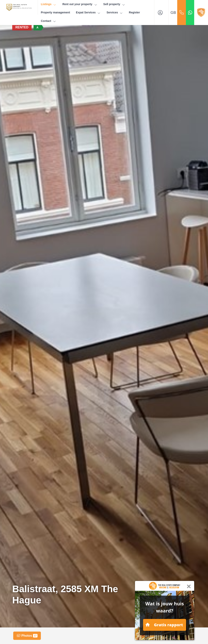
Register (134, 12)
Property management (55, 12)
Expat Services (88, 13)
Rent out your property (80, 4)
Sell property (114, 4)
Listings (49, 4)
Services (115, 13)
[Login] (161, 13)
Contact (49, 21)
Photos (27, 636)
